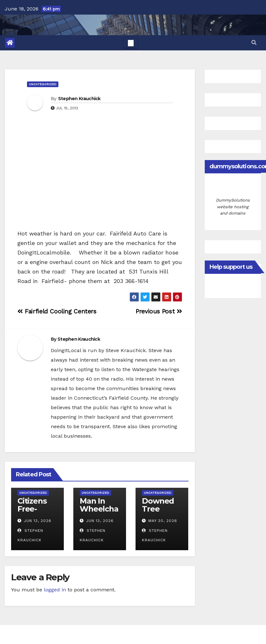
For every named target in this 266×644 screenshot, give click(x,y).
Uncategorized (43, 84)
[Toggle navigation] (131, 43)
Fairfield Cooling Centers (57, 311)
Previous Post (159, 311)
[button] (254, 43)
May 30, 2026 (163, 521)
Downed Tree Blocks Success (158, 513)
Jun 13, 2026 (38, 521)
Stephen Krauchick (79, 99)
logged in (55, 590)
